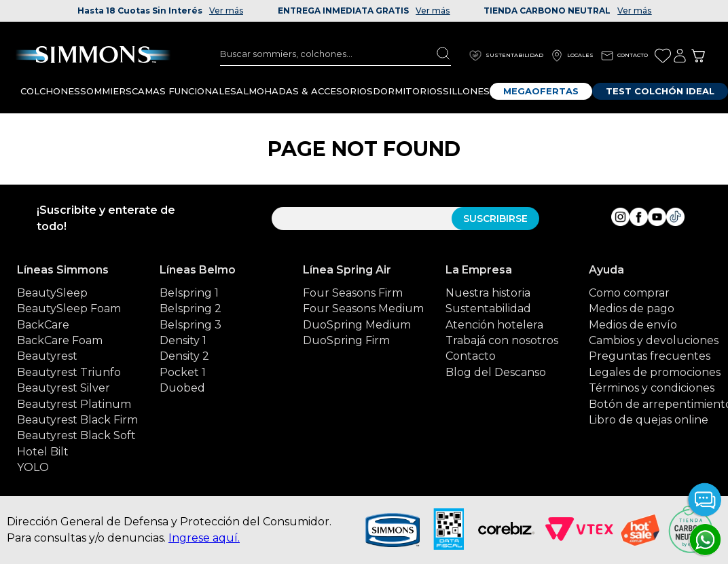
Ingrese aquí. (204, 538)
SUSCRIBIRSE (495, 219)
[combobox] (335, 54)
